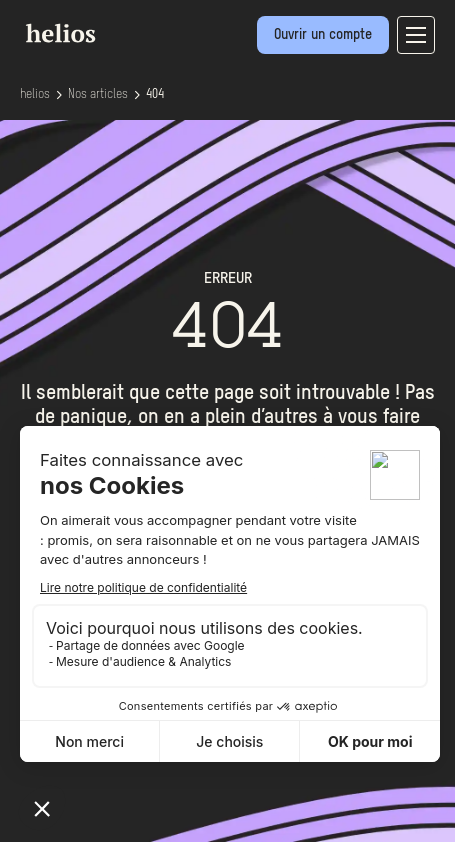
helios (35, 95)
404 (155, 95)
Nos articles (98, 95)
